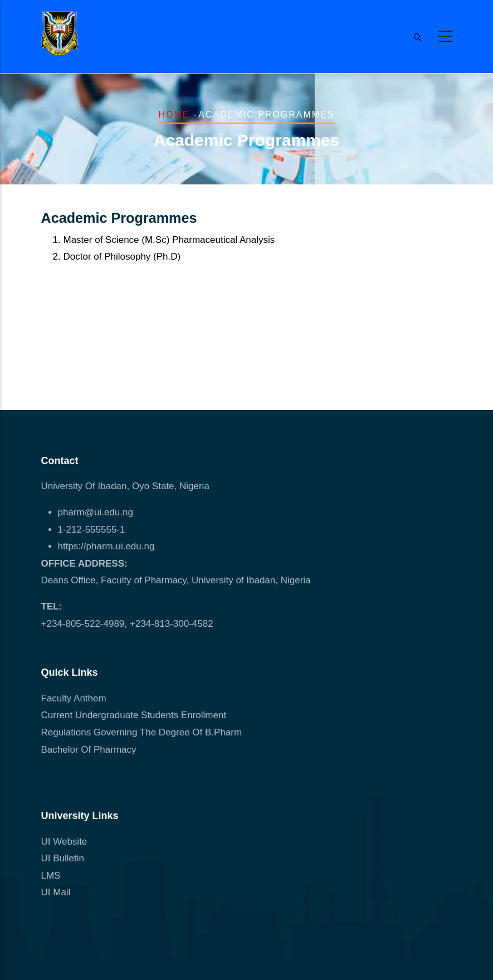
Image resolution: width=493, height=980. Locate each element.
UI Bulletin (63, 858)
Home (174, 114)
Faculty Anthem (74, 698)
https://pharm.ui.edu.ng (106, 546)
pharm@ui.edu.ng (96, 512)
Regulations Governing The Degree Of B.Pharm (142, 732)
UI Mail (56, 892)
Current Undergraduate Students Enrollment (134, 715)
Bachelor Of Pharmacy (90, 750)
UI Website (64, 842)
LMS (51, 876)
